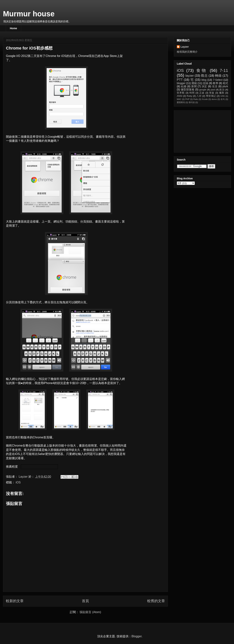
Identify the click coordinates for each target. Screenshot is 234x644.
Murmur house (29, 14)
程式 (225, 83)
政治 (222, 90)
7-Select (218, 80)
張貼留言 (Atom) (90, 612)
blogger (181, 83)
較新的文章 (15, 601)
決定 (204, 86)
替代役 (192, 102)
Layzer (185, 47)
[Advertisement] (195, 130)
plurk (225, 86)
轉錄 (218, 76)
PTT (180, 80)
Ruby (189, 96)
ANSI (179, 96)
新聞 (194, 86)
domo (214, 99)
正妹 (202, 93)
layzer (190, 76)
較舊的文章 (156, 601)
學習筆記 (211, 96)
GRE (222, 96)
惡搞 (206, 83)
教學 (215, 83)
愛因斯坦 (181, 102)
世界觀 (181, 93)
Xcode (205, 99)
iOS (18, 482)
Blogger (136, 636)
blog (204, 80)
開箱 (194, 83)
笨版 (212, 93)
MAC (179, 99)
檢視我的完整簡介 (187, 52)
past (213, 90)
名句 (223, 99)
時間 (192, 93)
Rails (196, 99)
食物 (202, 70)
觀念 (204, 76)
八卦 (199, 96)
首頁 (85, 601)
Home (13, 28)
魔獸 (222, 93)
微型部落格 (188, 90)
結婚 (184, 86)
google (203, 90)
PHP (187, 99)
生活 (215, 86)
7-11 (224, 70)
